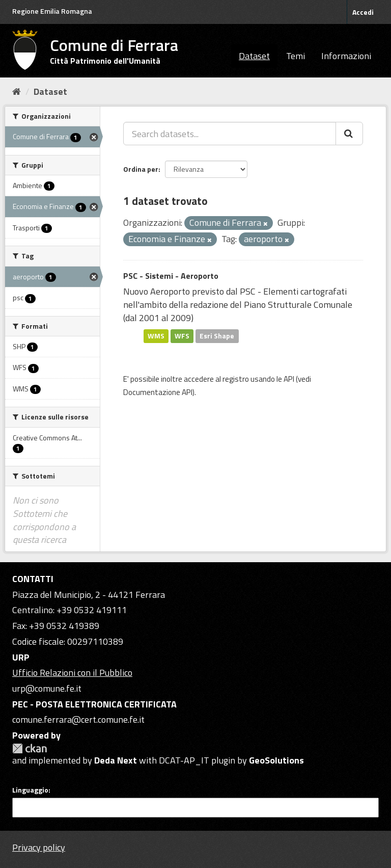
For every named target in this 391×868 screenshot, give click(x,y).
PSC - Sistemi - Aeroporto (171, 276)
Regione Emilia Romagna (52, 11)
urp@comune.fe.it (47, 688)
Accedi (363, 12)
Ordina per (141, 169)
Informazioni (346, 56)
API (289, 379)
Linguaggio (30, 790)
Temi (296, 56)
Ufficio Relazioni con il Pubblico (72, 673)
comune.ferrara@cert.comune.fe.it (78, 719)
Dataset (254, 56)
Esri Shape (217, 336)
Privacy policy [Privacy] (39, 847)
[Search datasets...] (230, 134)
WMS (156, 336)
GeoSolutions (276, 760)
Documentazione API (158, 392)
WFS (182, 336)
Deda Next (116, 760)
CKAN (30, 748)
